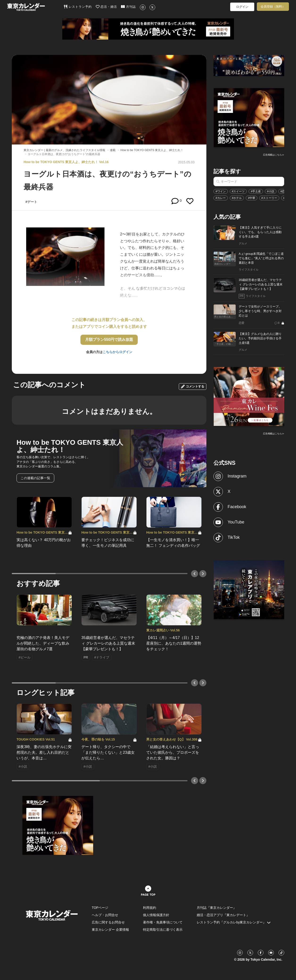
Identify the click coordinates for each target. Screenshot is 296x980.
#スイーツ (238, 191)
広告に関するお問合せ (108, 922)
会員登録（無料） (273, 6)
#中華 (252, 198)
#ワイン (221, 191)
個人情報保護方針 (156, 915)
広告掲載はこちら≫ (274, 155)
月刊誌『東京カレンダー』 (217, 908)
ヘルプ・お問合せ (105, 915)
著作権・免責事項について (163, 922)
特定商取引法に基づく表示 (163, 930)
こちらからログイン (117, 352)
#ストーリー (269, 198)
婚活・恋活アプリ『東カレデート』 (223, 915)
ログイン (242, 7)
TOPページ (100, 908)
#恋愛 (284, 191)
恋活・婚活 (106, 7)
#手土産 (256, 191)
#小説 (271, 191)
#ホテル (237, 198)
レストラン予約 (78, 7)
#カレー (221, 198)
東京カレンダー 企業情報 (110, 930)
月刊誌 (128, 7)
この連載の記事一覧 (35, 478)
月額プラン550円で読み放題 (109, 340)
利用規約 (150, 908)
